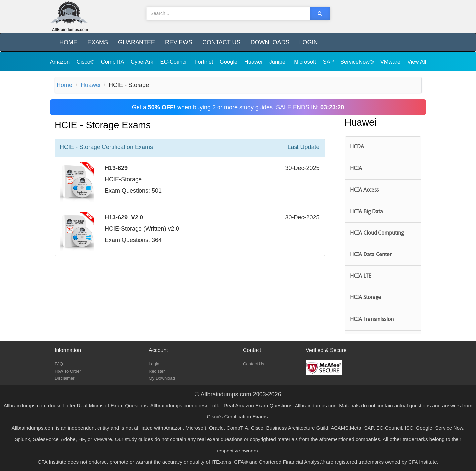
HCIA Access (364, 190)
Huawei (254, 62)
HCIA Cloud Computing (377, 233)
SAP (329, 62)
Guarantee (137, 42)
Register (157, 371)
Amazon (61, 62)
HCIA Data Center (371, 255)
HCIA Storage (366, 298)
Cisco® (86, 62)
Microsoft (306, 62)
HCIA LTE (360, 276)
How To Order (68, 371)
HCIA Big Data (367, 212)
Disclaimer (65, 378)
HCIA (356, 169)
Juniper (279, 62)
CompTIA (113, 62)
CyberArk (143, 62)
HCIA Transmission (372, 320)
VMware (391, 62)
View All (417, 62)
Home (68, 42)
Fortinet (205, 62)
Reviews (179, 42)
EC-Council (175, 62)
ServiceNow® (358, 62)
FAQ (59, 364)
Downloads (270, 42)
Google (229, 62)
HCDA (357, 147)
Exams (98, 42)
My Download (162, 378)
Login (308, 42)
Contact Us (221, 42)
